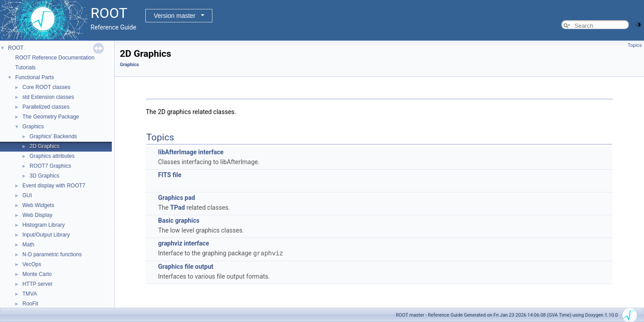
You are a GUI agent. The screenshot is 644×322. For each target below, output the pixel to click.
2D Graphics (44, 146)
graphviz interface (183, 243)
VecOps (32, 264)
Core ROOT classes (46, 87)
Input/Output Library (46, 235)
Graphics (33, 127)
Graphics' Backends (53, 136)
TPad (177, 208)
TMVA (30, 294)
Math (28, 245)
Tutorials (25, 68)
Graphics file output (186, 266)
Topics (635, 45)
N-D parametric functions (52, 254)
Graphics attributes (52, 156)
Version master (175, 16)
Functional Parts (35, 77)
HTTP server (38, 284)
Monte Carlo (37, 274)
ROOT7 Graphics (50, 166)
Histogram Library (44, 225)
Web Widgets (38, 205)
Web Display (37, 215)
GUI (27, 195)
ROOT (16, 48)
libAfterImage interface (191, 152)
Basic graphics (178, 220)
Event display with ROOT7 (54, 186)
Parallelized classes (46, 107)
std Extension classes (48, 97)
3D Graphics (44, 176)
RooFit (30, 304)
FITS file (169, 175)
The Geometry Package (51, 117)
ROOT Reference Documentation (55, 58)
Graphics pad (176, 198)
